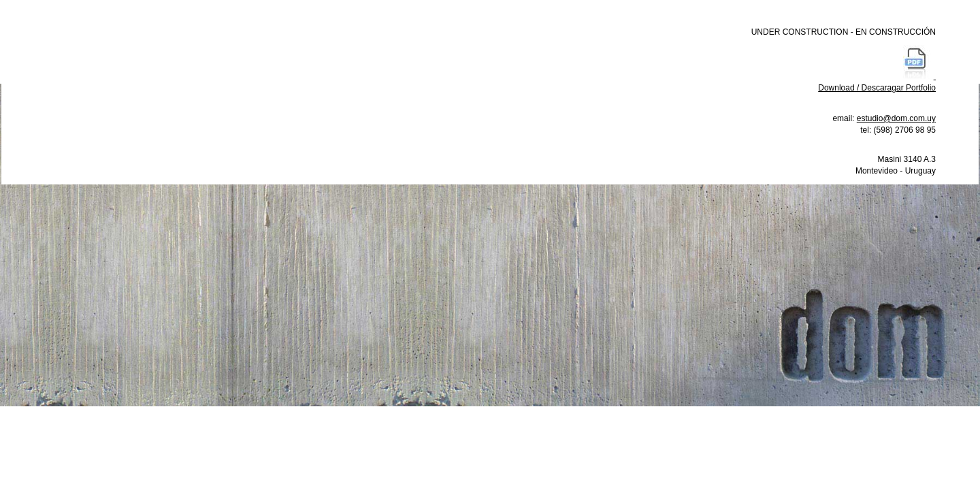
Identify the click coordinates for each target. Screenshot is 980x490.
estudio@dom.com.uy (896, 118)
